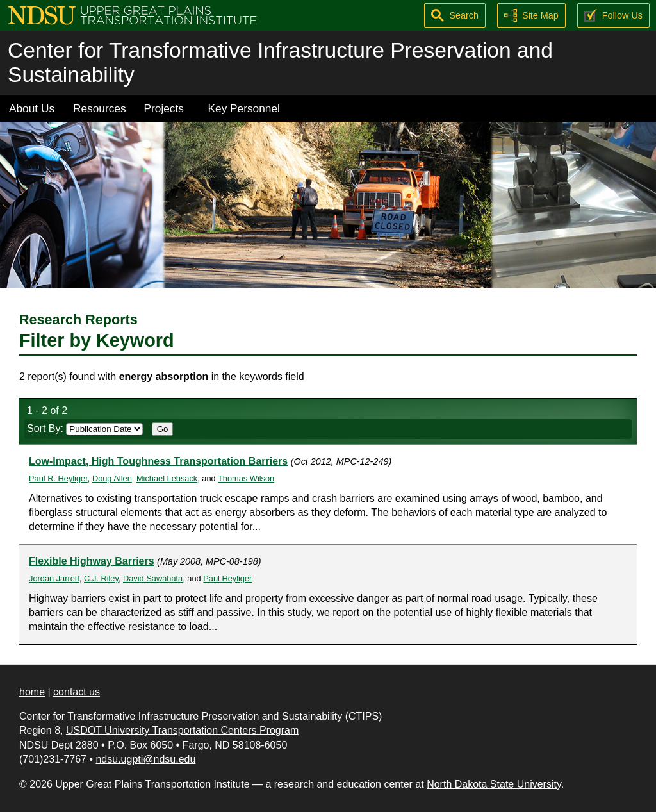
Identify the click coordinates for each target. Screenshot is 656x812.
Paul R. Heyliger (58, 478)
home (32, 692)
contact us (77, 692)
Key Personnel (244, 108)
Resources (100, 108)
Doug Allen (112, 478)
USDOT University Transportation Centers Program (182, 730)
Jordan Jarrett (54, 578)
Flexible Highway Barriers (92, 561)
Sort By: (85, 428)
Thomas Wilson (246, 478)
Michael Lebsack (167, 478)
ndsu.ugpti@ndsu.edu (145, 759)
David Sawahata (153, 578)
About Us (32, 108)
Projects (164, 108)
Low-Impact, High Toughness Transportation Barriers (158, 461)
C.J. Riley (101, 578)
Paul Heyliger (227, 578)
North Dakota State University (494, 784)
